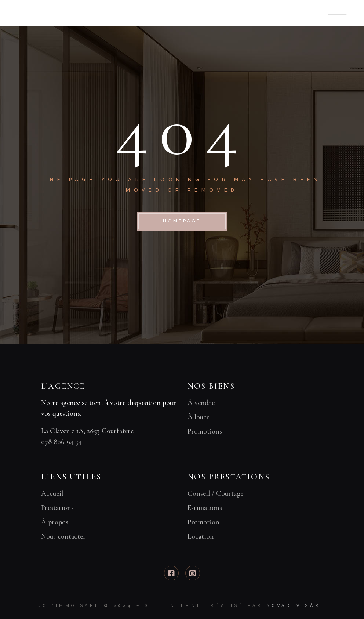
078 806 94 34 (61, 442)
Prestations (57, 508)
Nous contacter (63, 536)
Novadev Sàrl (296, 606)
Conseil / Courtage (215, 493)
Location (201, 536)
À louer (198, 417)
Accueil (52, 493)
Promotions (205, 431)
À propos (55, 522)
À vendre (201, 403)
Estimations (205, 508)
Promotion (203, 522)
